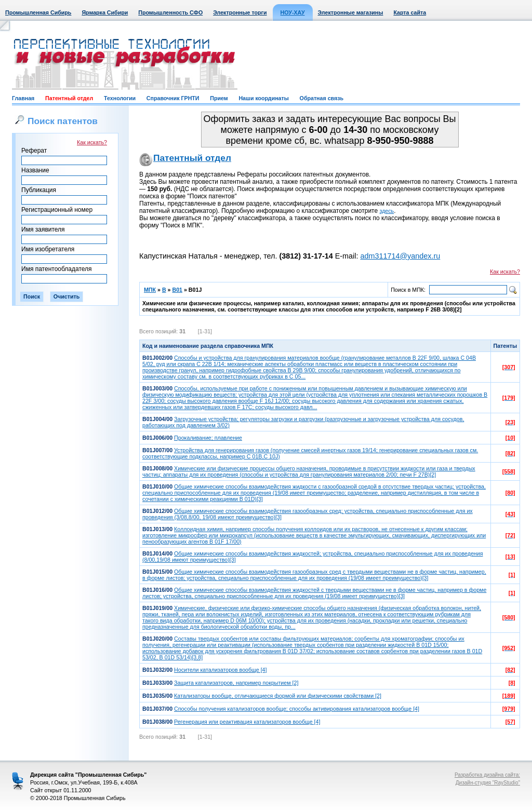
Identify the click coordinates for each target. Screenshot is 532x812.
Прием (219, 98)
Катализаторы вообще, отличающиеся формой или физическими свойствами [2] (278, 696)
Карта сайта (410, 12)
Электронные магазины (351, 12)
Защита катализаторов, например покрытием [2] (236, 683)
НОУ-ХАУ (293, 12)
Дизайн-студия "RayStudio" (488, 783)
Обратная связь (322, 98)
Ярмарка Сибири (105, 12)
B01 (177, 290)
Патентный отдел (69, 98)
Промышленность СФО (170, 12)
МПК (150, 290)
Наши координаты (263, 98)
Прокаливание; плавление (208, 438)
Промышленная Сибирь (38, 12)
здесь (387, 211)
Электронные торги (240, 12)
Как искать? (92, 142)
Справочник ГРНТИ (173, 98)
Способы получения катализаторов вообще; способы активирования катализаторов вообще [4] (297, 709)
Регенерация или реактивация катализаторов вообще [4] (247, 722)
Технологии (120, 98)
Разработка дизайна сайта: (487, 775)
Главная (23, 98)
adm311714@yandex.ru (400, 256)
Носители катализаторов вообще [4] (220, 670)
